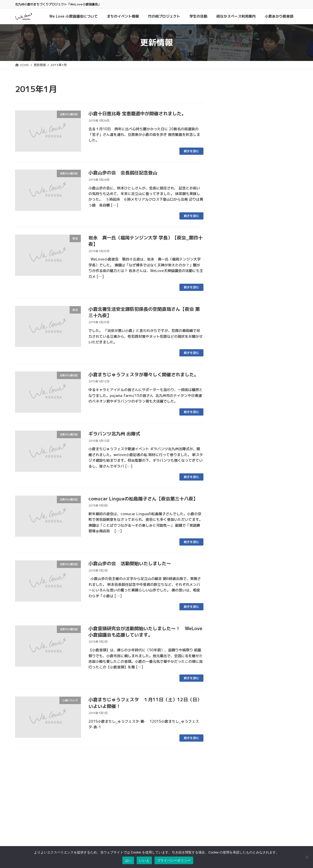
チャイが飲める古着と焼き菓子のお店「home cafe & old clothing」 (254, 297)
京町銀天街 (120, 835)
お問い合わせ (218, 816)
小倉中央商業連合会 (126, 820)
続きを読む (191, 151)
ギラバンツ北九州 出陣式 (114, 434)
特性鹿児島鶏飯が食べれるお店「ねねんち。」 (256, 193)
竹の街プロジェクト (252, 346)
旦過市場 (118, 830)
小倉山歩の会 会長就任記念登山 (123, 173)
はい (128, 860)
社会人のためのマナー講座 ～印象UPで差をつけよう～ (257, 146)
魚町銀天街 (120, 825)
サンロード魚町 (123, 840)
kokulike (255, 163)
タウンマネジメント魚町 (129, 846)
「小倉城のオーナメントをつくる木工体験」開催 (256, 271)
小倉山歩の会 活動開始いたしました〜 (130, 563)
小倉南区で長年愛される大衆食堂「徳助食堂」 (258, 323)
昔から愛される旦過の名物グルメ (250, 242)
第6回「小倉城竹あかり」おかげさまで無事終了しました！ (257, 355)
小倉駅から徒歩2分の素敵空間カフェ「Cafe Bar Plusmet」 (253, 219)
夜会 (244, 137)
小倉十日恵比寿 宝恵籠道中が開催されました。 (137, 114)
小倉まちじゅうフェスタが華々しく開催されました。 (144, 375)
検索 (267, 801)
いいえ (144, 860)
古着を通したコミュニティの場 (248, 170)
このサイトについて (223, 821)
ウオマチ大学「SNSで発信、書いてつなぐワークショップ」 (258, 114)
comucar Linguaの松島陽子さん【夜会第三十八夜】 (143, 499)
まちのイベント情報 (259, 99)
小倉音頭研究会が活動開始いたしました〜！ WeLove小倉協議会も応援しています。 (145, 632)
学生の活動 (232, 137)
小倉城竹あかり (283, 340)
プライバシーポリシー (224, 826)
